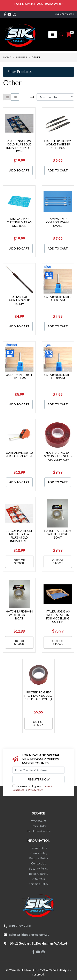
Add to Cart (19, 170)
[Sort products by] (55, 97)
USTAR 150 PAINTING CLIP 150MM (19, 300)
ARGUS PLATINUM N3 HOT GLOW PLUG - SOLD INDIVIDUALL (19, 536)
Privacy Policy (35, 790)
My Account (39, 821)
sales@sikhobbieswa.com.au (29, 935)
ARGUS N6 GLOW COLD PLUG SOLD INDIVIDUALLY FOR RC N (19, 146)
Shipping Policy (39, 884)
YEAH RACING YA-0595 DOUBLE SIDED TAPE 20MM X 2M (58, 456)
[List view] (15, 97)
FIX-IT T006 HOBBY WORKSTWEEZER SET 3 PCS (58, 144)
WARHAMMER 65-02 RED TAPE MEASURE (19, 454)
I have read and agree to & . (32, 788)
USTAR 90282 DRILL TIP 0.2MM (19, 377)
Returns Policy (38, 858)
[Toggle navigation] (53, 35)
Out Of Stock (19, 562)
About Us (39, 879)
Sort (32, 97)
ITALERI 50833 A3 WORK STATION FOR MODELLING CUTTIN (58, 616)
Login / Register (64, 14)
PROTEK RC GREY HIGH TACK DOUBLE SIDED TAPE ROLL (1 (38, 696)
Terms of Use (39, 848)
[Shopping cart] (69, 34)
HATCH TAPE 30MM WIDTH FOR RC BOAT (58, 534)
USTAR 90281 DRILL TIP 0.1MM (58, 298)
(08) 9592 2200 (20, 926)
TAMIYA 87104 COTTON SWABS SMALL (58, 222)
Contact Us (39, 863)
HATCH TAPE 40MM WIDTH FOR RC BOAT (19, 615)
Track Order (39, 826)
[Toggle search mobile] (60, 34)
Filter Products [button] (20, 72)
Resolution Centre (39, 831)
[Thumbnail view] (7, 97)
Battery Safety (39, 874)
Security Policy (39, 868)
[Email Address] (38, 770)
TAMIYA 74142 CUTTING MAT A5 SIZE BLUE (19, 222)
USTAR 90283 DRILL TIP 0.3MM (58, 377)
